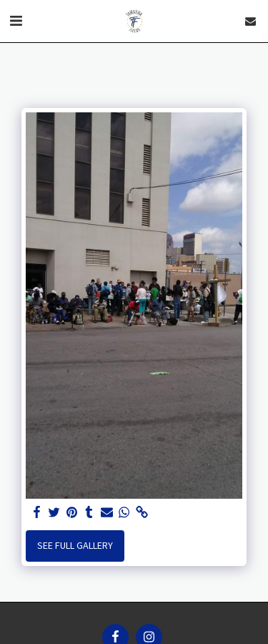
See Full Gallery (75, 545)
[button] (16, 20)
